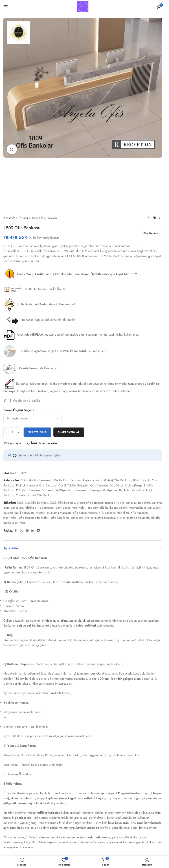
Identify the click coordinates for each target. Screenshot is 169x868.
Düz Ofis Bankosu (28, 490)
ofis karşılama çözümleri (133, 518)
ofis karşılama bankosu (100, 518)
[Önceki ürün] (149, 218)
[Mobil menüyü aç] (6, 7)
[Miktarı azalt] (6, 432)
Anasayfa (9, 218)
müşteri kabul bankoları (19, 513)
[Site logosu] (83, 6)
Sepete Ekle (37, 432)
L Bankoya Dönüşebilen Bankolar (109, 490)
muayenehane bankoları (144, 508)
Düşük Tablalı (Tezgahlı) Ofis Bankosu (83, 485)
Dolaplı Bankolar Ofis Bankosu (36, 485)
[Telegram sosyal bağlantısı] (38, 531)
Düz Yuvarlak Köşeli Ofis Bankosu (64, 490)
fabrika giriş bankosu (39, 508)
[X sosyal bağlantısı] (21, 531)
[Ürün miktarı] (12, 432)
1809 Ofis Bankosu (62, 503)
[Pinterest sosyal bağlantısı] (27, 531)
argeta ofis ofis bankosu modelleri (127, 503)
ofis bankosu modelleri (114, 513)
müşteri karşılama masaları (54, 513)
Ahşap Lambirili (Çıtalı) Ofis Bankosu (107, 480)
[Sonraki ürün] (160, 218)
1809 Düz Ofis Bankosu (32, 503)
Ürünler (23, 218)
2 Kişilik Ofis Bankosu (35, 480)
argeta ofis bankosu (90, 503)
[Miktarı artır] (19, 432)
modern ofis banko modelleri (108, 508)
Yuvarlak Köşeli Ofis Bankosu (35, 495)
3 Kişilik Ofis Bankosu (66, 480)
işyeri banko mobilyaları (70, 508)
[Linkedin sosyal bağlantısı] (33, 531)
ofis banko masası (85, 513)
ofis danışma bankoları (34, 518)
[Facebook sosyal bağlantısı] (16, 531)
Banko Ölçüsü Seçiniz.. (20, 410)
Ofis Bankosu (151, 233)
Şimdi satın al (69, 432)
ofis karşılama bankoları (67, 518)
